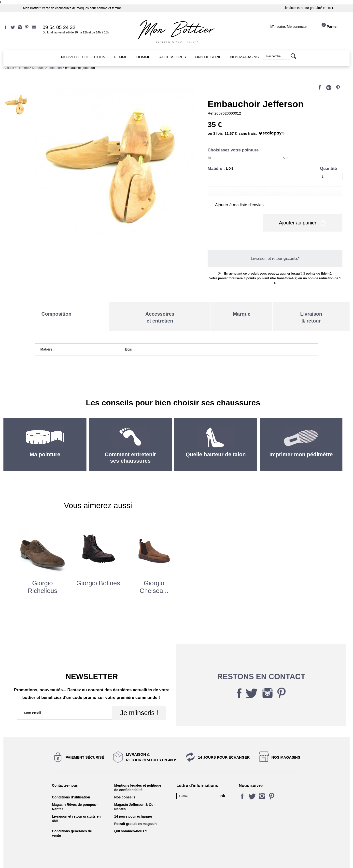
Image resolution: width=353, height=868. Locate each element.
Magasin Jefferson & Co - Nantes (135, 794)
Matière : (217, 169)
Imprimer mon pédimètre (301, 441)
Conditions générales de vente (72, 820)
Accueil (9, 68)
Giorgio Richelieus (42, 574)
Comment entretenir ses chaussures (130, 445)
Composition (56, 301)
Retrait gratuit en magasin (135, 811)
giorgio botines (98, 570)
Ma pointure (45, 441)
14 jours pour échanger (224, 744)
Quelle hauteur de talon (216, 441)
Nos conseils (125, 784)
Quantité (328, 169)
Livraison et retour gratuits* (303, 8)
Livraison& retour (311, 304)
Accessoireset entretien (160, 304)
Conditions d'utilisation (71, 784)
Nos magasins (286, 744)
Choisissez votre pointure (234, 150)
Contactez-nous (65, 772)
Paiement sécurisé (85, 744)
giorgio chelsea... (154, 574)
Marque (242, 301)
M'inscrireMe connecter (289, 27)
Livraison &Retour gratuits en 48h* (151, 744)
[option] (42, 561)
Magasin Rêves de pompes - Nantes (75, 794)
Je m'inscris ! (139, 700)
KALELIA (176, 859)
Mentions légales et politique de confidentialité (138, 775)
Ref (211, 113)
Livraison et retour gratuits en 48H (76, 806)
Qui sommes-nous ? (131, 818)
